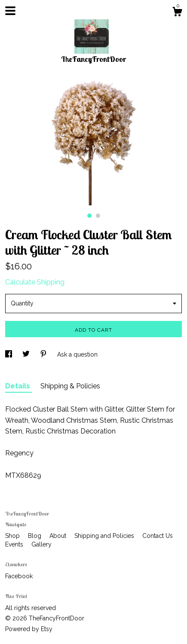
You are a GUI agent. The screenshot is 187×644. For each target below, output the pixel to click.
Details (18, 386)
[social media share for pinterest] (44, 354)
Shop (13, 536)
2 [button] (98, 216)
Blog (35, 536)
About (59, 536)
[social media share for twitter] (27, 354)
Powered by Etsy (29, 629)
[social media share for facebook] (9, 354)
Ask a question (77, 354)
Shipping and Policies (105, 536)
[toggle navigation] (10, 11)
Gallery (41, 544)
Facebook (19, 576)
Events (15, 544)
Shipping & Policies (70, 386)
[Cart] (177, 13)
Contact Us (158, 536)
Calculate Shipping (35, 282)
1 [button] (89, 216)
